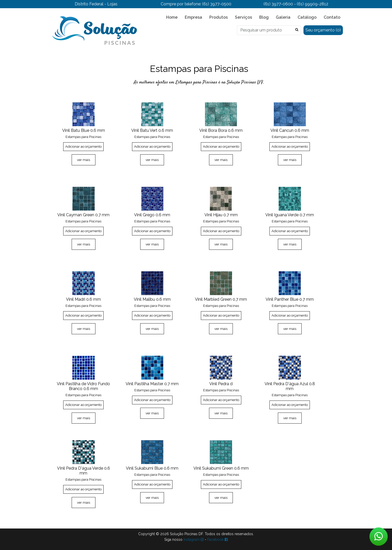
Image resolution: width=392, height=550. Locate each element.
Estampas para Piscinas (83, 137)
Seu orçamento (323, 30)
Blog (264, 17)
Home (172, 17)
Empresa (193, 17)
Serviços (243, 17)
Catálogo (307, 17)
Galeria (283, 17)
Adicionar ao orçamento (83, 147)
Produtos (219, 17)
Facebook (217, 540)
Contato (332, 17)
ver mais (84, 160)
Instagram (194, 540)
